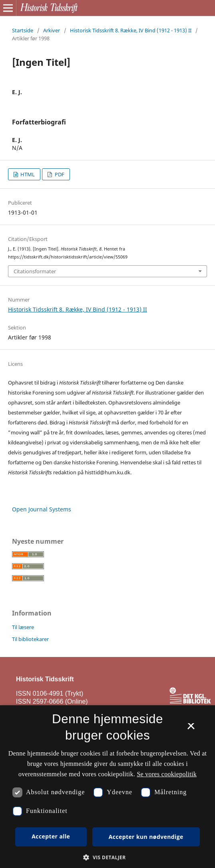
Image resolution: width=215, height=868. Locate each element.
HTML (27, 174)
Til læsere (23, 627)
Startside (23, 30)
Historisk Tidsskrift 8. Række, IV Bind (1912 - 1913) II (131, 30)
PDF (59, 174)
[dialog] (107, 787)
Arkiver (52, 30)
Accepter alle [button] (51, 836)
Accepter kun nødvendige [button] (146, 837)
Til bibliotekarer (30, 639)
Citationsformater (35, 271)
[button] (107, 857)
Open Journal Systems (42, 509)
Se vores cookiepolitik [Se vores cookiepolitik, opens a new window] (167, 774)
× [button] (191, 729)
